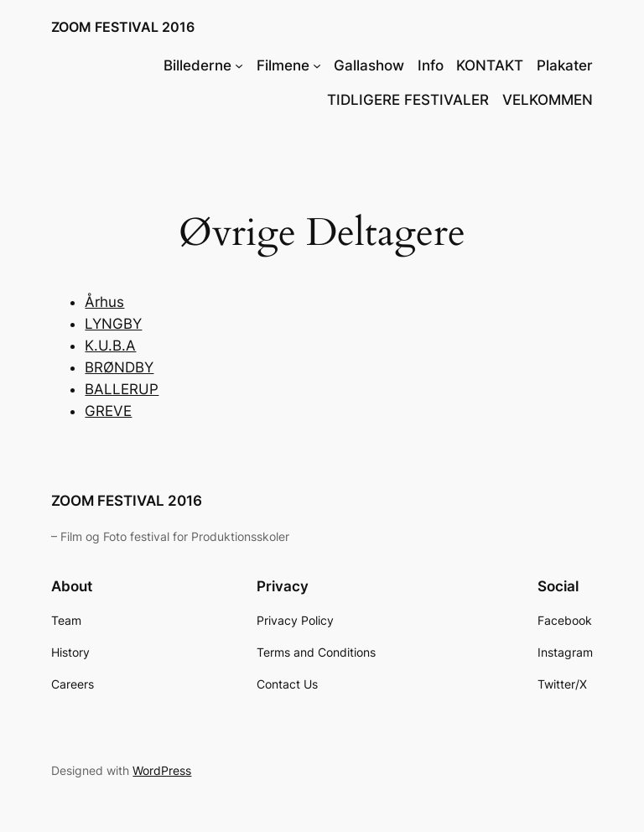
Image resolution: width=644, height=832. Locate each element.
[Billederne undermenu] (239, 65)
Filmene (283, 65)
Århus (104, 302)
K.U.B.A (110, 346)
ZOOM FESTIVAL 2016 (123, 27)
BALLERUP (122, 389)
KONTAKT (490, 65)
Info (431, 65)
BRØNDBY (119, 367)
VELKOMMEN (548, 100)
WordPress (162, 770)
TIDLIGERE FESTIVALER (408, 100)
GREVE (108, 411)
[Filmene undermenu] (317, 65)
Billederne (197, 65)
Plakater (565, 65)
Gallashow (369, 65)
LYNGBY (113, 324)
